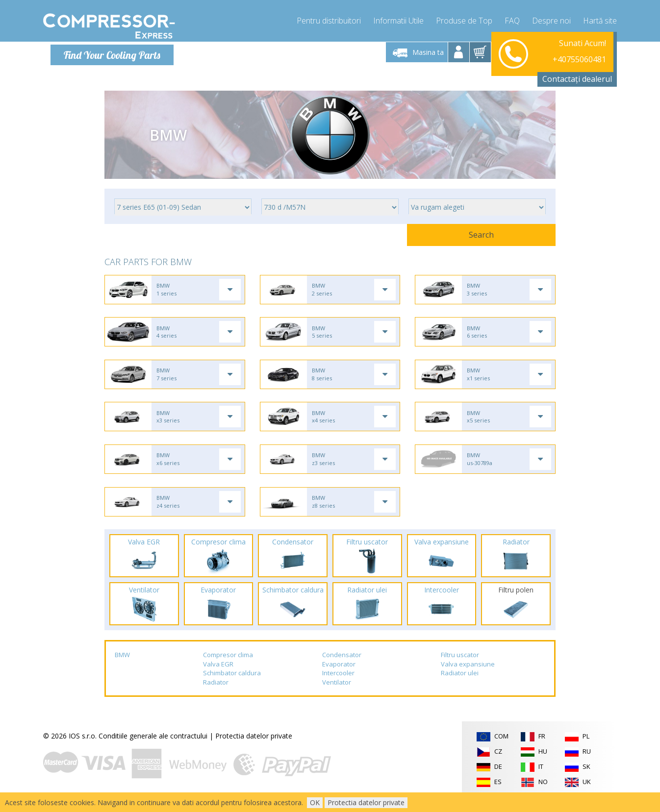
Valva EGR (218, 674)
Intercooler (338, 683)
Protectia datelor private (254, 746)
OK (315, 802)
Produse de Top (464, 20)
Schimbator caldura (232, 683)
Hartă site (600, 20)
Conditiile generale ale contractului (153, 746)
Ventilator (337, 692)
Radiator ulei (460, 683)
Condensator (342, 665)
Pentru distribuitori (329, 20)
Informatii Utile (398, 20)
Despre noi (551, 20)
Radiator (216, 692)
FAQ (512, 20)
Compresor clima (228, 665)
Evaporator (339, 674)
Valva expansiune (468, 674)
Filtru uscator (460, 665)
